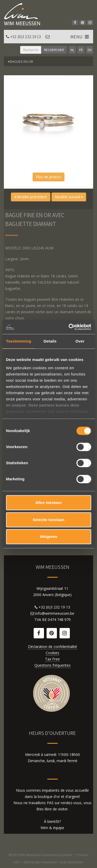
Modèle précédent (31, 197)
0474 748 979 (59, 620)
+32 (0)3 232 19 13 (25, 37)
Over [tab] (80, 341)
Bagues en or (20, 61)
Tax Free (52, 659)
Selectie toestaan (48, 520)
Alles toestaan (49, 503)
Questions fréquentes (53, 665)
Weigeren (48, 536)
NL (72, 50)
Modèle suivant (69, 197)
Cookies (53, 653)
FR (81, 50)
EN (90, 50)
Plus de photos (48, 177)
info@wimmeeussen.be (55, 613)
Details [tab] (50, 341)
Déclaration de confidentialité (53, 647)
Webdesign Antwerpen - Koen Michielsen (54, 862)
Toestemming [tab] (19, 341)
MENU (80, 37)
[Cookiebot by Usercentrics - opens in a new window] (69, 327)
